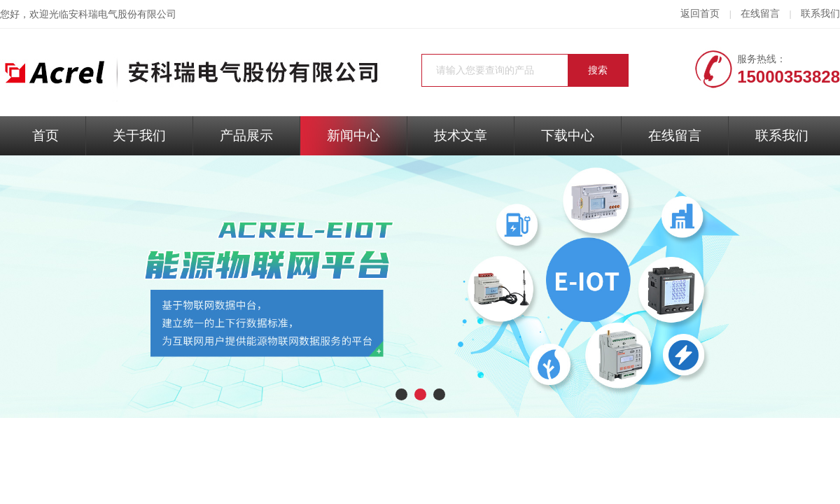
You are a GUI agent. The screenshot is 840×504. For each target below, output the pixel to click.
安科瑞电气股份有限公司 (122, 14)
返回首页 (700, 14)
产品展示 (246, 135)
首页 (45, 135)
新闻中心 (353, 135)
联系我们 (820, 14)
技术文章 (461, 135)
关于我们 (139, 135)
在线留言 (760, 14)
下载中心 (568, 135)
